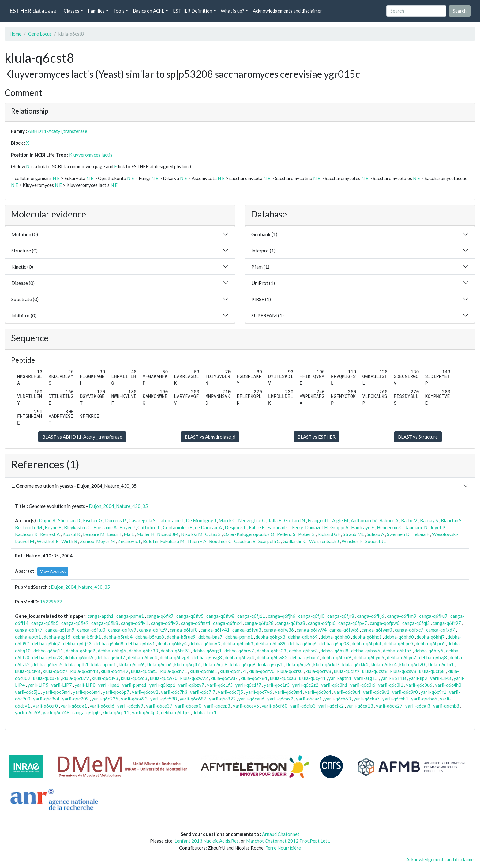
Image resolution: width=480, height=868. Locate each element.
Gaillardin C (294, 541)
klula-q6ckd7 (326, 664)
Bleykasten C (77, 527)
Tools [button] (119, 11)
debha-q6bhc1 (367, 637)
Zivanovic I (129, 541)
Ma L (129, 534)
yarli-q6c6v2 (145, 692)
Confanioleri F (178, 527)
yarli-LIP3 (441, 678)
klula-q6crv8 (318, 671)
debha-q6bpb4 (366, 643)
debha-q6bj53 (77, 643)
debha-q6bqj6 (112, 651)
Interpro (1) (263, 250)
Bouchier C (220, 541)
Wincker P (352, 541)
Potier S (306, 534)
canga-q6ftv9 (122, 630)
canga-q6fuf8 (184, 630)
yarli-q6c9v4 (46, 699)
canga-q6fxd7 (441, 630)
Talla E (275, 520)
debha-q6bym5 (369, 657)
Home (15, 34)
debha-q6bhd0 (399, 637)
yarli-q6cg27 (389, 706)
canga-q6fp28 (259, 623)
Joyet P (438, 527)
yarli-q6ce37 (159, 706)
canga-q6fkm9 (402, 616)
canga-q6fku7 (433, 616)
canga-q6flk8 (105, 623)
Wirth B (69, 541)
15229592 (51, 602)
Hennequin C (390, 527)
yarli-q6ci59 (28, 712)
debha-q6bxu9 (336, 657)
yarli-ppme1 (134, 685)
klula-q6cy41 (312, 678)
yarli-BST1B (393, 678)
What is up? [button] (232, 11)
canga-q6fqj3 (416, 623)
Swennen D (398, 534)
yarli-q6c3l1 (391, 685)
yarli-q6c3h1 (334, 685)
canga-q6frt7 (29, 630)
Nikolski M (192, 534)
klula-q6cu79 (76, 678)
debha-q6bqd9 (81, 651)
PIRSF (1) (261, 299)
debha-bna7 (210, 637)
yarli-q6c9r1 (433, 692)
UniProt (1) (263, 283)
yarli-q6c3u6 (419, 685)
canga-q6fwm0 (377, 630)
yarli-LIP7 (62, 685)
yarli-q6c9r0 (405, 692)
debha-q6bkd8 (109, 643)
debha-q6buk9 (79, 657)
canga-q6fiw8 (220, 616)
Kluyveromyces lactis (91, 155)
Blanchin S (451, 520)
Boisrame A (105, 527)
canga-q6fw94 (312, 630)
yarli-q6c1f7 (248, 685)
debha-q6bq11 (48, 651)
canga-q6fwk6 (344, 630)
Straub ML (353, 534)
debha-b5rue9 (181, 637)
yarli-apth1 (340, 678)
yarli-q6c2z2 (305, 685)
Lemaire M (94, 534)
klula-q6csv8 (403, 671)
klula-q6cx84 (254, 678)
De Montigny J (201, 520)
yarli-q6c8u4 (347, 692)
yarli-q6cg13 (360, 706)
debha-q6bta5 (397, 651)
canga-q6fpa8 (291, 623)
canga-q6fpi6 (322, 623)
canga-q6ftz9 (153, 630)
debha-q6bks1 (141, 643)
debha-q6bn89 (271, 643)
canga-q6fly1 (135, 623)
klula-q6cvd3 (134, 678)
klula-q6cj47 (187, 664)
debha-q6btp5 (175, 712)
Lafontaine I (171, 520)
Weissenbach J (324, 541)
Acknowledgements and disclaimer (287, 11)
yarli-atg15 (366, 678)
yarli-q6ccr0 (45, 706)
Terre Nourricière (283, 848)
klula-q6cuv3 (105, 678)
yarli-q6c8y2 (376, 692)
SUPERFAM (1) (268, 315)
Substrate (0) (25, 299)
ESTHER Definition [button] (193, 11)
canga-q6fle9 (75, 623)
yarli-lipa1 (109, 685)
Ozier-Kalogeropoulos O (249, 534)
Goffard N (294, 520)
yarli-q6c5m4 (56, 692)
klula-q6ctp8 (432, 671)
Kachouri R (26, 534)
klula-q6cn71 (174, 671)
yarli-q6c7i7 (203, 692)
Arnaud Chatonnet (281, 834)
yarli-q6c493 (134, 699)
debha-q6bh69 (303, 637)
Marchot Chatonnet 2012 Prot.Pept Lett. (288, 841)
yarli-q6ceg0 (188, 706)
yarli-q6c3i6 (363, 685)
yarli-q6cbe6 (424, 699)
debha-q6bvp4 (239, 657)
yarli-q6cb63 (338, 699)
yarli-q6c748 (56, 712)
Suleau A (375, 534)
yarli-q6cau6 (251, 699)
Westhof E (48, 541)
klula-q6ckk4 (355, 664)
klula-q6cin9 (131, 664)
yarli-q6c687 (193, 699)
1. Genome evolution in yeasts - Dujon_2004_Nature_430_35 (74, 486)
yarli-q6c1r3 (277, 685)
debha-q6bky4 (172, 643)
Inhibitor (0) (24, 315)
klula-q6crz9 (347, 671)
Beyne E (53, 527)
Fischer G (93, 520)
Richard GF (329, 534)
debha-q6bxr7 (305, 657)
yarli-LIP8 (85, 685)
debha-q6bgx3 (270, 637)
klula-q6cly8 (28, 671)
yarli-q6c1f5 (220, 685)
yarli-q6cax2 (280, 699)
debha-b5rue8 (150, 637)
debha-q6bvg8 (207, 657)
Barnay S (429, 520)
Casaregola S (142, 520)
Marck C (227, 520)
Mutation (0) (25, 234)
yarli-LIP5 (38, 685)
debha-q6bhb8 (335, 637)
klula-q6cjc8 (215, 664)
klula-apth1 (77, 664)
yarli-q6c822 (222, 699)
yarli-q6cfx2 (331, 706)
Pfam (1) (260, 267)
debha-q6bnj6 (302, 643)
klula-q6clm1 (441, 664)
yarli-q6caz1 (309, 699)
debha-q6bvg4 (175, 657)
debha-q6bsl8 (334, 651)
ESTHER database (33, 11)
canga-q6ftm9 (60, 630)
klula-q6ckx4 (384, 664)
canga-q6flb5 (45, 623)
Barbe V (409, 520)
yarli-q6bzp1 (162, 685)
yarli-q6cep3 (217, 706)
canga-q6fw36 (279, 630)
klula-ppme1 (104, 664)
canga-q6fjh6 (282, 616)
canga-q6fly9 (165, 623)
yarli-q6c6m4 (86, 692)
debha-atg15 (57, 637)
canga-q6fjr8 (341, 616)
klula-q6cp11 (116, 712)
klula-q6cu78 (46, 678)
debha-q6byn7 (402, 657)
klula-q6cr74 (233, 671)
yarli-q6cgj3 (418, 706)
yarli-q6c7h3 (174, 692)
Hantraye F (363, 527)
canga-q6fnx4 (227, 623)
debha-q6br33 (143, 651)
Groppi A (339, 527)
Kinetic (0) (22, 267)
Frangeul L (319, 520)
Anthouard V (364, 520)
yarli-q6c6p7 (116, 692)
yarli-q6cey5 (246, 706)
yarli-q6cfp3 (303, 706)
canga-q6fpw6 (385, 623)
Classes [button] (71, 11)
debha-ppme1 (239, 637)
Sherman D (69, 520)
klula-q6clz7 (55, 671)
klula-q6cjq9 (243, 664)
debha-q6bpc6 (430, 643)
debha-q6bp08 (334, 643)
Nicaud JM (168, 534)
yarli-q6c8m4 (289, 692)
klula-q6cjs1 (270, 664)
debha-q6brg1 (207, 651)
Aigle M (340, 520)
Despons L (235, 527)
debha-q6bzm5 (47, 664)
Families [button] (96, 11)
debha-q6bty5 (429, 651)
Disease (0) (23, 283)
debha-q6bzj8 (433, 657)
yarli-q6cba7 (367, 699)
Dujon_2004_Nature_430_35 (118, 506)
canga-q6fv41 (215, 630)
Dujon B (47, 520)
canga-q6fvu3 (247, 630)
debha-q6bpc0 (398, 643)
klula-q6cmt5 (144, 671)
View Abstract (53, 571)
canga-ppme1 (130, 616)
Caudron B (245, 541)
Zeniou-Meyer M (97, 541)
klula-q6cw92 (194, 678)
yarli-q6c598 (164, 699)
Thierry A (197, 541)
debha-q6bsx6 (366, 651)
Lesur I (114, 534)
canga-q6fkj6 (371, 616)
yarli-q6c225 (105, 699)
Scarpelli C (269, 541)
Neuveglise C (252, 520)
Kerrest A (50, 534)
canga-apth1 (101, 616)
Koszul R (71, 534)
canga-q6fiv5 (190, 616)
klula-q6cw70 (164, 678)
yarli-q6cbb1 (395, 699)
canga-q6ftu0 (91, 630)
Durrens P (115, 520)
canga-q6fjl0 (311, 616)
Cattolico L (149, 527)
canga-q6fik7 (160, 616)
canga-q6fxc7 (409, 630)
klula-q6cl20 (412, 664)
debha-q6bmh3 (238, 643)
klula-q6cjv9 (298, 664)
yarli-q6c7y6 (259, 692)
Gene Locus (40, 34)
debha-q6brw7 (239, 651)
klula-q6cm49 (114, 671)
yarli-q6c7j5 (231, 692)
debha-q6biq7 (46, 643)
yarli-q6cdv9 (130, 706)
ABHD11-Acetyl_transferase (58, 131)
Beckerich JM (28, 527)
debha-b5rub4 (118, 637)
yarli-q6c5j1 (28, 692)
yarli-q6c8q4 (318, 692)
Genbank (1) (264, 234)
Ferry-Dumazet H (310, 527)
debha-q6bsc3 (303, 651)
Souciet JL (375, 541)
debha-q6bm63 (205, 643)
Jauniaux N (416, 527)
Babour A (389, 520)
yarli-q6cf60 (275, 706)
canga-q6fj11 (251, 616)
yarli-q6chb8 (446, 706)
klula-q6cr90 (262, 671)
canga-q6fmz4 (196, 623)
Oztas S (213, 534)
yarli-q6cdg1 (74, 706)
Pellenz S (286, 534)
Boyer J (127, 527)
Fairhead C (278, 527)
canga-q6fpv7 (353, 623)
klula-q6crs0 (290, 671)
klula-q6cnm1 (203, 671)
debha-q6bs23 (272, 651)
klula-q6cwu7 (224, 678)
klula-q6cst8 (375, 671)
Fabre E (257, 527)
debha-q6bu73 (47, 657)
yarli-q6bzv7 (191, 685)
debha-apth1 (28, 637)
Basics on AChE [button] (149, 11)
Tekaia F (421, 534)
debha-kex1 (204, 712)
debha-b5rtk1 (87, 637)
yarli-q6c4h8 (448, 685)
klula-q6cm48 (84, 671)
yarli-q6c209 (75, 699)
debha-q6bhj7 (431, 637)
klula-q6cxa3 (283, 678)
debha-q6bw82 (272, 657)
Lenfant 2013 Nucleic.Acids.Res (207, 841)
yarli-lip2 (418, 678)
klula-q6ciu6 (159, 664)
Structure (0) (24, 250)
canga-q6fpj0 (86, 712)
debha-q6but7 (111, 657)
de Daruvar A (208, 527)
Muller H (145, 534)
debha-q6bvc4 (142, 657)
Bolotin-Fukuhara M (164, 541)
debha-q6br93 (175, 651)
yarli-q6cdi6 (102, 706)
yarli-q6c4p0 (145, 712)
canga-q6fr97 (447, 623)
